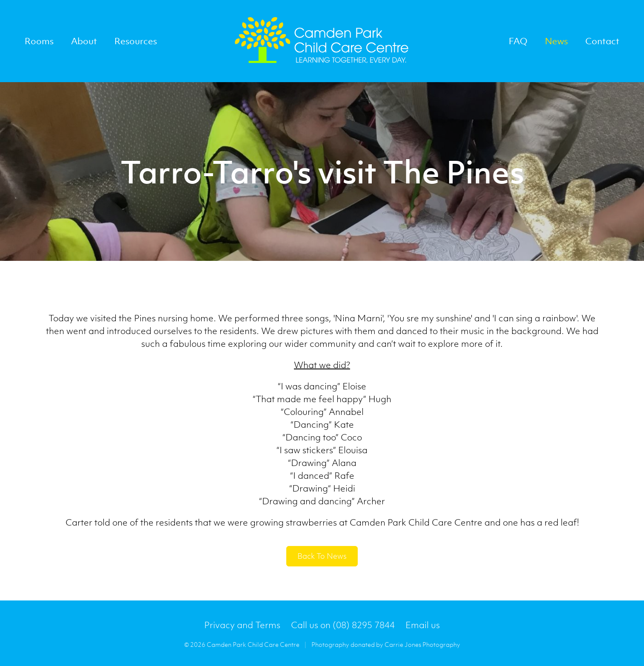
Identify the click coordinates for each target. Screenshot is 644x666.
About (84, 41)
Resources (136, 41)
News (556, 41)
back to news (322, 556)
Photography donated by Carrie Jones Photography (386, 644)
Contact (602, 41)
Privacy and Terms (242, 625)
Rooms (39, 41)
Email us (423, 625)
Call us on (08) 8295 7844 (343, 625)
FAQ (518, 41)
